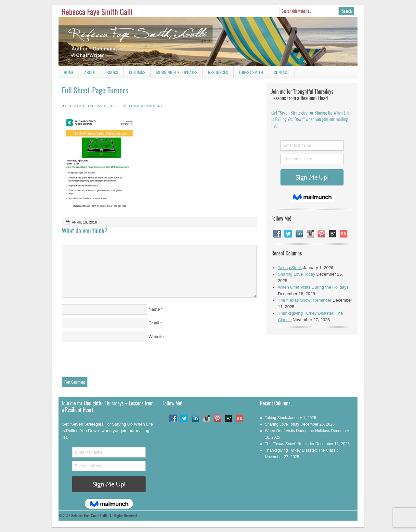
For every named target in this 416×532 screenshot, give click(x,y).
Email (154, 323)
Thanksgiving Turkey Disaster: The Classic (302, 450)
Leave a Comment (146, 106)
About (90, 72)
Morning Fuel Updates (174, 73)
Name (154, 309)
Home (69, 72)
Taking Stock (290, 268)
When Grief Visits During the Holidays (313, 287)
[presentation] (111, 358)
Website (156, 337)
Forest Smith (251, 72)
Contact (279, 73)
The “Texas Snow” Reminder (305, 300)
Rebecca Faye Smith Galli (97, 11)
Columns (134, 73)
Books (110, 73)
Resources (218, 72)
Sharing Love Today (297, 274)
